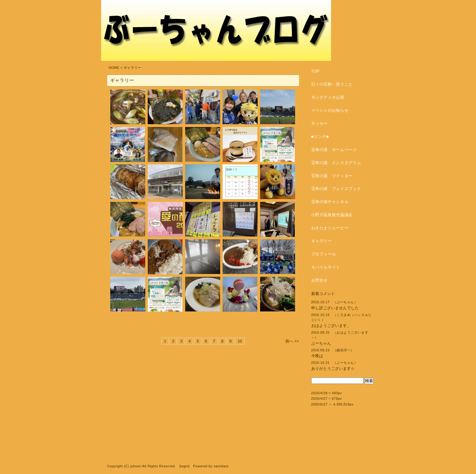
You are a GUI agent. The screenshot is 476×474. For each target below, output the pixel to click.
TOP (316, 71)
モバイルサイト (326, 267)
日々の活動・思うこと (332, 84)
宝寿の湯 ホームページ (334, 150)
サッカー (320, 123)
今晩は (317, 356)
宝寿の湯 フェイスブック (336, 189)
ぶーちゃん (321, 343)
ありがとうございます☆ (333, 369)
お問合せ (320, 280)
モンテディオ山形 (328, 97)
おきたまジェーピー (330, 228)
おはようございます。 (331, 326)
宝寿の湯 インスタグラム (336, 163)
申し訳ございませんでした (335, 308)
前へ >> (292, 341)
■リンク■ (320, 137)
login (185, 466)
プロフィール (324, 254)
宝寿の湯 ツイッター (332, 176)
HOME (114, 68)
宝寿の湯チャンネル (330, 202)
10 (240, 341)
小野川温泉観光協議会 (332, 215)
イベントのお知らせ (330, 110)
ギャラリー (322, 241)
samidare (221, 466)
